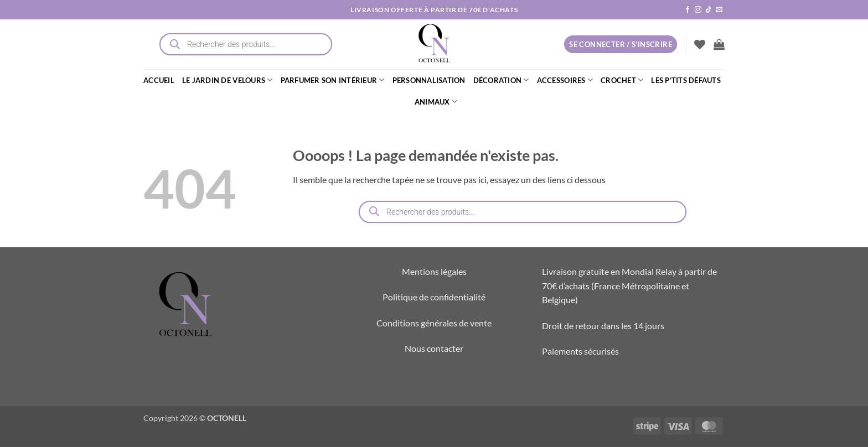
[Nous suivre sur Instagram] (698, 10)
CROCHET (622, 80)
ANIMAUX (436, 102)
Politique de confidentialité (434, 297)
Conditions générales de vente (434, 323)
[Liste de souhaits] (700, 44)
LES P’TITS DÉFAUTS (686, 80)
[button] (719, 44)
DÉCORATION (501, 80)
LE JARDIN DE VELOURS (228, 80)
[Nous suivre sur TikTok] (709, 10)
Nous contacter (434, 348)
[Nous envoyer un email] (719, 10)
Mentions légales (434, 271)
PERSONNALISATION (429, 80)
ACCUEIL (159, 80)
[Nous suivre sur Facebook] (688, 10)
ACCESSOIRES (565, 80)
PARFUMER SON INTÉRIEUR (333, 80)
